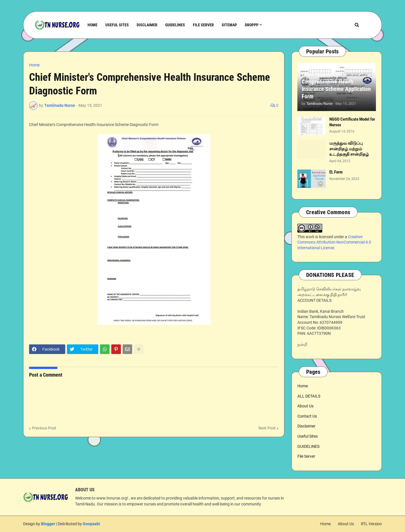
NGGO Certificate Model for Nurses (352, 122)
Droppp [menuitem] (252, 25)
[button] (357, 25)
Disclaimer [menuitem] (147, 25)
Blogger (48, 524)
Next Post (267, 428)
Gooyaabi (91, 524)
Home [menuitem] (92, 25)
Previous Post (44, 428)
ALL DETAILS (309, 396)
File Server (306, 456)
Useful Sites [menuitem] (117, 25)
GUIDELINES (308, 446)
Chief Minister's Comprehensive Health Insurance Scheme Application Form (336, 85)
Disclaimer (306, 426)
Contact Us (307, 416)
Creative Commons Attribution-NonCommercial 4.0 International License (334, 242)
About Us (305, 406)
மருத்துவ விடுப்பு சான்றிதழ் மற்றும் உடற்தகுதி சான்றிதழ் (349, 149)
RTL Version (371, 524)
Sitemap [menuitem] (229, 25)
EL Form (336, 172)
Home (34, 65)
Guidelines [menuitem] (175, 25)
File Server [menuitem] (203, 25)
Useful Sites (308, 436)
